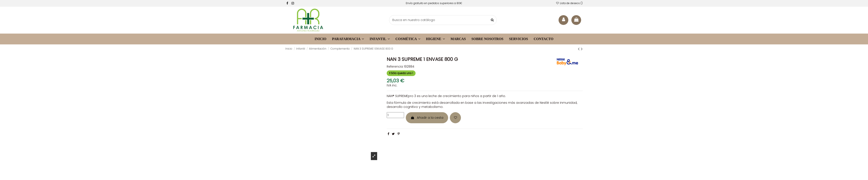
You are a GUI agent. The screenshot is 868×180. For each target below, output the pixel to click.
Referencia (395, 67)
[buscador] (443, 20)
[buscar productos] (492, 20)
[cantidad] (395, 115)
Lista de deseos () (569, 3)
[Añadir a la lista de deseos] (455, 118)
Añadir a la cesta (427, 118)
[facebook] (287, 3)
